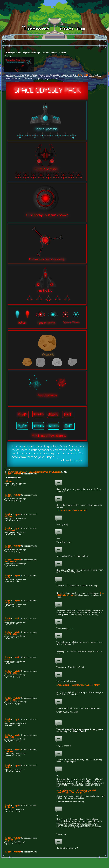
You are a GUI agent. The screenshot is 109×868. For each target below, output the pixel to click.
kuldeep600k (10, 700)
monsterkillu (10, 562)
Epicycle (8, 767)
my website (83, 75)
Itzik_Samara (10, 840)
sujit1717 (8, 497)
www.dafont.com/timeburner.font (71, 511)
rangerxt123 (10, 603)
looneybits (9, 737)
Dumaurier (9, 807)
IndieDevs (9, 752)
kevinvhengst (10, 634)
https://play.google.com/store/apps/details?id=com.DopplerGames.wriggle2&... (76, 792)
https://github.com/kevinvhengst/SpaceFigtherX (78, 685)
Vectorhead (10, 530)
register (17, 474)
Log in (8, 474)
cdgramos (9, 481)
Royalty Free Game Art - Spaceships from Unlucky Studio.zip (34, 472)
